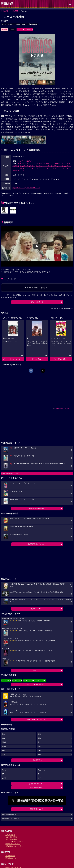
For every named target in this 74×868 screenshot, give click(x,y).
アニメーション (43, 770)
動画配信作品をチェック (36, 544)
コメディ (11, 24)
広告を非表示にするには (63, 408)
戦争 (24, 24)
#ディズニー (40, 680)
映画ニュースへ (36, 609)
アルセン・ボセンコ (61, 166)
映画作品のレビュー (13, 844)
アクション (6, 770)
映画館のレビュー (12, 858)
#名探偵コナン (28, 680)
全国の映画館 (10, 856)
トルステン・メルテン (44, 166)
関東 (39, 734)
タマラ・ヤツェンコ (25, 163)
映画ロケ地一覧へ (36, 788)
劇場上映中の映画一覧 (36, 509)
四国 (39, 750)
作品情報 (15, 11)
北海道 (4, 742)
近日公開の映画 (11, 839)
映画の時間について (36, 809)
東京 (3, 734)
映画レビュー (36, 670)
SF (3, 774)
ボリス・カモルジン (28, 166)
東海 (39, 738)
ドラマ (4, 24)
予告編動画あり (32, 24)
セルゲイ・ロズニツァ (26, 161)
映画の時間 (5, 11)
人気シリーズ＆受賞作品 (14, 842)
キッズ (40, 774)
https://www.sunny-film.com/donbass (26, 188)
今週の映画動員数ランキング (11, 473)
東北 (39, 742)
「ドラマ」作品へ (36, 359)
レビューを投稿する (36, 302)
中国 (3, 750)
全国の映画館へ (36, 760)
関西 (3, 738)
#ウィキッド (16, 680)
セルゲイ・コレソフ (60, 168)
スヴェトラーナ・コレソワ (42, 168)
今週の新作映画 (11, 837)
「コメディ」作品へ (60, 359)
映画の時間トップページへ (11, 819)
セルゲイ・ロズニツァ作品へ (12, 359)
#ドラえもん (5, 680)
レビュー (20, 29)
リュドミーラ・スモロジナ (44, 163)
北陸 (39, 746)
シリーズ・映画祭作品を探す (36, 684)
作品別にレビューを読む (14, 846)
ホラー (40, 778)
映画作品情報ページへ (9, 815)
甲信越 (4, 746)
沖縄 (39, 754)
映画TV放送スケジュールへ (36, 720)
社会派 (18, 24)
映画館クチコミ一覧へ (36, 784)
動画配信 (29, 29)
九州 (3, 754)
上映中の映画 (10, 835)
